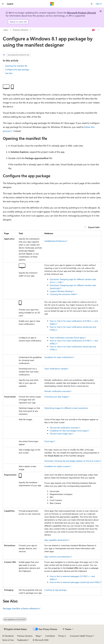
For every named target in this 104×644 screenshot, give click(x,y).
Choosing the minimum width (63, 294)
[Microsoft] (52, 4)
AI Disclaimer (8, 636)
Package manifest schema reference (21, 608)
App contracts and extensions (57, 557)
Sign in (99, 4)
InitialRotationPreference (55, 241)
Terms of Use (8, 640)
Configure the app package (17, 69)
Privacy (61, 636)
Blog (38, 636)
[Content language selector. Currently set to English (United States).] (15, 629)
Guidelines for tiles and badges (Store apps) (69, 431)
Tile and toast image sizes (61, 434)
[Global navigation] (3, 4)
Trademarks (22, 640)
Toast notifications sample (56, 369)
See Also (9, 73)
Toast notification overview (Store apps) (67, 338)
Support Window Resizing (61, 291)
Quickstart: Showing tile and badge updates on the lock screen (72, 461)
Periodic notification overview (57, 391)
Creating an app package (55, 590)
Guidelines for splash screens (57, 466)
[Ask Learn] (93, 30)
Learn (6, 30)
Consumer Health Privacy (81, 636)
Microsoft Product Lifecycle (82, 13)
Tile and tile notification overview (64, 428)
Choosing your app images (56, 397)
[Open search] (92, 4)
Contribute (50, 636)
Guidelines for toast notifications (59, 357)
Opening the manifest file (16, 66)
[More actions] (99, 30)
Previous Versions (21, 30)
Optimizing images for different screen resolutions (66, 408)
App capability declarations (56, 540)
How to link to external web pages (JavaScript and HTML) (75, 582)
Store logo (49, 441)
